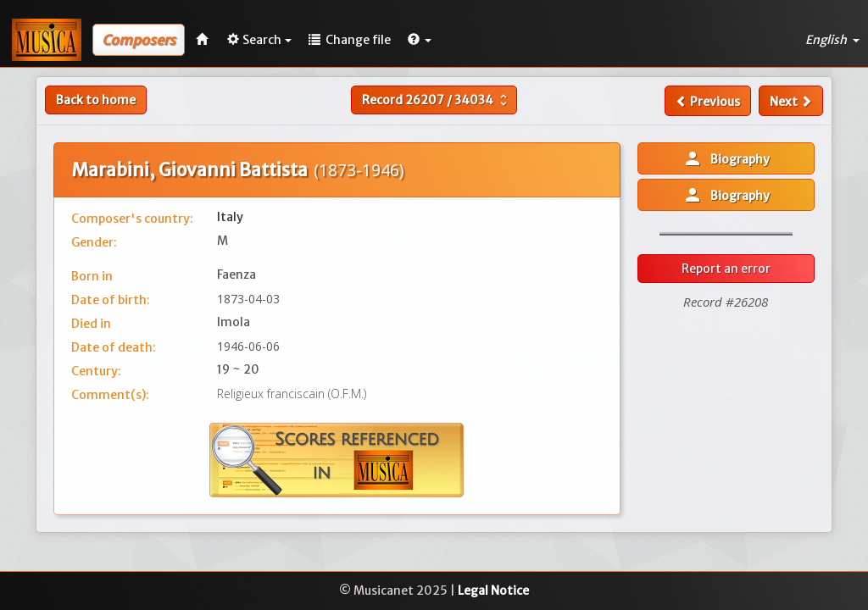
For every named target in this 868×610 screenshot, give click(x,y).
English (832, 40)
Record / (437, 100)
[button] (420, 40)
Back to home (96, 100)
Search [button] (259, 40)
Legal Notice (493, 591)
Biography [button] (726, 158)
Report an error (726, 269)
